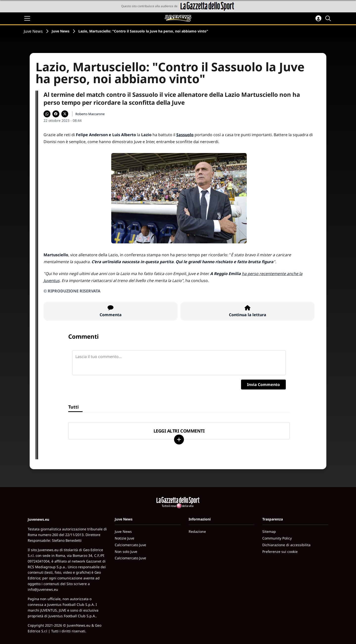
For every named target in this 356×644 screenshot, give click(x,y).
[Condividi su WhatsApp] (47, 114)
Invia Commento (263, 385)
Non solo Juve (126, 552)
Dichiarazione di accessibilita (286, 545)
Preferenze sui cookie (280, 552)
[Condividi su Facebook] (56, 114)
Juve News (33, 31)
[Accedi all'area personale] (318, 18)
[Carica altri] (179, 439)
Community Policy (277, 538)
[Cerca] (329, 18)
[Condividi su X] (65, 114)
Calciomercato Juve (130, 545)
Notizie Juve (124, 538)
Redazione (197, 531)
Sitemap (269, 531)
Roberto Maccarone (90, 114)
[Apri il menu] (27, 18)
